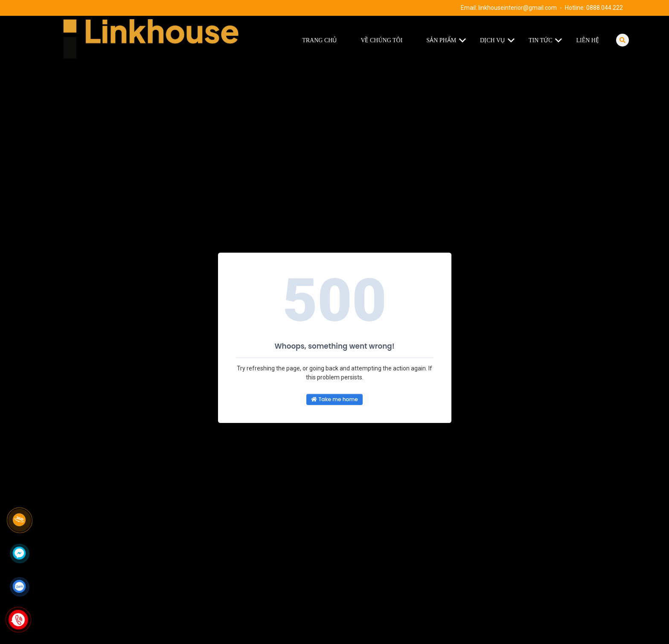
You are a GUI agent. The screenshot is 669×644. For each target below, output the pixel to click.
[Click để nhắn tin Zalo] (19, 586)
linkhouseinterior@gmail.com (518, 8)
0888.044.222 (605, 8)
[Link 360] (19, 520)
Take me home (334, 399)
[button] (464, 41)
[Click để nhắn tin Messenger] (19, 553)
